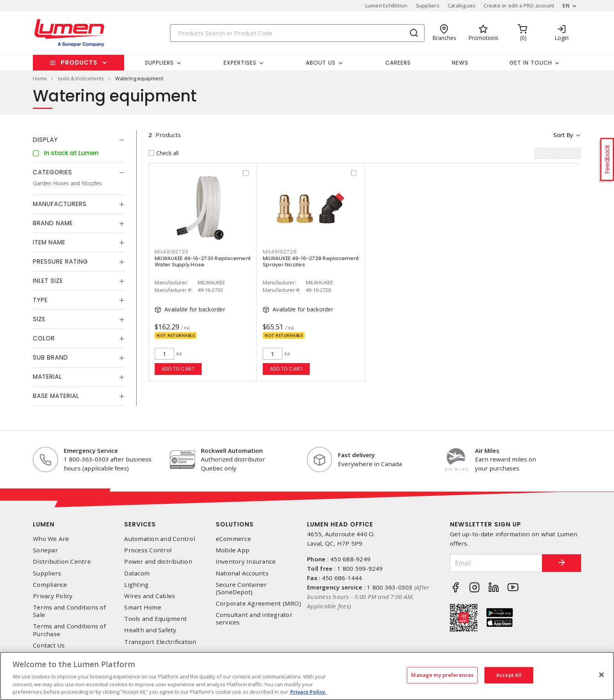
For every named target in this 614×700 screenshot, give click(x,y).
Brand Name (53, 223)
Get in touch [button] (531, 63)
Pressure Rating (60, 261)
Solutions (235, 524)
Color (44, 338)
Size (39, 319)
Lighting (136, 585)
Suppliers (428, 5)
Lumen (44, 524)
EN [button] (566, 5)
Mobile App (233, 550)
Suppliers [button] (159, 63)
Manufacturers (60, 204)
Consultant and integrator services (254, 619)
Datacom (137, 573)
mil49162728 (280, 252)
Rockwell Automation (232, 450)
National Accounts (242, 573)
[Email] (496, 563)
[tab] (79, 140)
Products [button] (79, 62)
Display (45, 140)
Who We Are (51, 539)
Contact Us (49, 645)
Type (40, 300)
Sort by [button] (563, 135)
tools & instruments (81, 78)
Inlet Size (48, 281)
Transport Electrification (160, 642)
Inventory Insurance (246, 562)
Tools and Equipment (155, 619)
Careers (398, 63)
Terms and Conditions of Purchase (69, 630)
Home (40, 78)
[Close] (601, 675)
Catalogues (462, 5)
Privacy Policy (53, 596)
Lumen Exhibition (386, 5)
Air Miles (487, 450)
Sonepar (45, 550)
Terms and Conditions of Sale (69, 611)
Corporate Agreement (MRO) (258, 603)
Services (140, 524)
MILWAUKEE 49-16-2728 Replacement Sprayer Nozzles (311, 261)
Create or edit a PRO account (519, 5)
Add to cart (178, 369)
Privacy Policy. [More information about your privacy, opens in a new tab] (308, 692)
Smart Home (143, 607)
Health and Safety (150, 630)
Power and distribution (158, 562)
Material (47, 377)
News (460, 63)
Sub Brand (51, 357)
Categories (52, 172)
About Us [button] (321, 63)
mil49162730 (172, 252)
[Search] (297, 33)
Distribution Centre (62, 562)
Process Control (148, 550)
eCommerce (233, 539)
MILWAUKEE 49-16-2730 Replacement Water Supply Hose (203, 261)
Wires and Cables (150, 596)
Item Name (49, 242)
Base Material (56, 396)
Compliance (50, 585)
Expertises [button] (240, 63)
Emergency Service (91, 450)
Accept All (509, 675)
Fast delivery (356, 455)
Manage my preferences (442, 675)
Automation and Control (160, 539)
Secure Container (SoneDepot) (241, 588)
